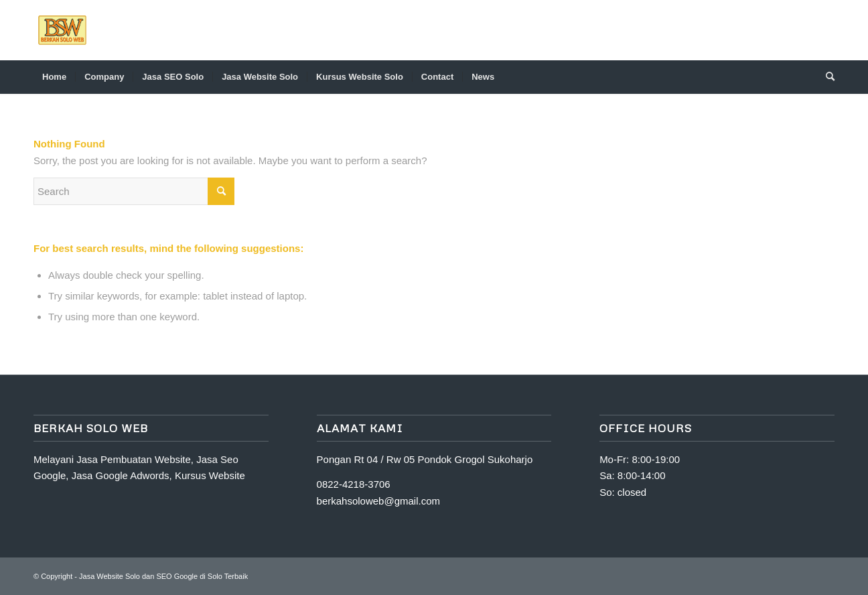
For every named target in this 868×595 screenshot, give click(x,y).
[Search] (826, 77)
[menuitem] (54, 77)
